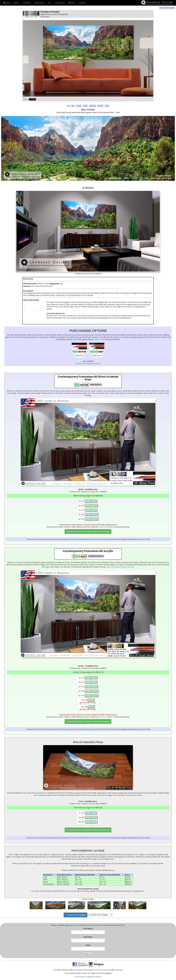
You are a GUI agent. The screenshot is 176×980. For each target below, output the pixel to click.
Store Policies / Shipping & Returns (88, 977)
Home (7, 3)
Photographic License (92, 363)
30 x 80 (88, 515)
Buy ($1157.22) (91, 510)
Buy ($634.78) (91, 678)
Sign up (88, 954)
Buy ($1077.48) (91, 506)
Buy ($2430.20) (92, 691)
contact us (98, 339)
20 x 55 (88, 506)
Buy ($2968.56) (92, 696)
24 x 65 (88, 510)
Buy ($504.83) (91, 817)
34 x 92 (88, 519)
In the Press (60, 3)
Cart (72, 3)
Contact (82, 3)
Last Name (88, 937)
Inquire (91, 700)
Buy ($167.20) (91, 813)
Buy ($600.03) (91, 501)
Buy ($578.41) (91, 822)
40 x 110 (88, 701)
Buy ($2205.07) (92, 515)
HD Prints (79, 363)
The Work (27, 3)
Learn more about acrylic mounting (120, 567)
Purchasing (39, 3)
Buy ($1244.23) (91, 687)
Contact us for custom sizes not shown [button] (88, 532)
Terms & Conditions (106, 527)
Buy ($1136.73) (91, 682)
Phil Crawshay (102, 970)
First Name (88, 929)
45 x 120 (88, 708)
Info (50, 3)
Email (88, 945)
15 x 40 (88, 501)
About (16, 3)
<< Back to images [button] (75, 915)
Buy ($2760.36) (92, 519)
